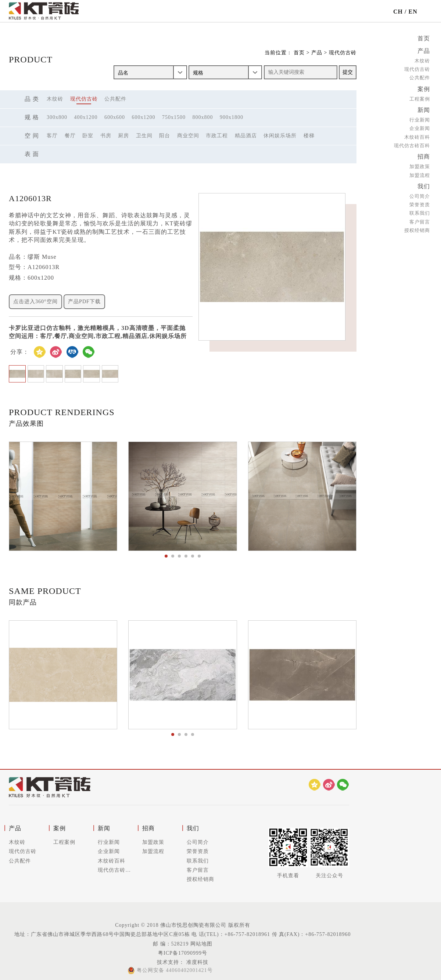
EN (413, 12)
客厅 (52, 136)
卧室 (88, 136)
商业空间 (188, 136)
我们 (424, 184)
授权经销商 (417, 227)
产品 (424, 50)
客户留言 (420, 219)
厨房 (123, 136)
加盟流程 (420, 173)
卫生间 (144, 136)
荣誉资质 (420, 202)
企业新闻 (420, 127)
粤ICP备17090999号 (183, 953)
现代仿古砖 (417, 68)
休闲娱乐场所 (280, 136)
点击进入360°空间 (35, 302)
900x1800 (232, 117)
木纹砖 (422, 60)
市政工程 (217, 136)
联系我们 (420, 210)
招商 (424, 155)
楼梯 (309, 136)
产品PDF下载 (84, 302)
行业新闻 (420, 118)
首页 (424, 38)
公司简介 (420, 193)
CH (398, 12)
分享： (20, 352)
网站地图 (201, 944)
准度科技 (196, 962)
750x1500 (174, 117)
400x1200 (86, 117)
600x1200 (144, 117)
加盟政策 (420, 164)
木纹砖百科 (417, 135)
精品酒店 (246, 136)
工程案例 (420, 97)
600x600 (115, 117)
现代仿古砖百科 (412, 144)
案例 (424, 88)
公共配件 (420, 77)
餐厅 (70, 136)
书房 (106, 136)
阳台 (165, 136)
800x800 (203, 117)
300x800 (57, 117)
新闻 (424, 108)
